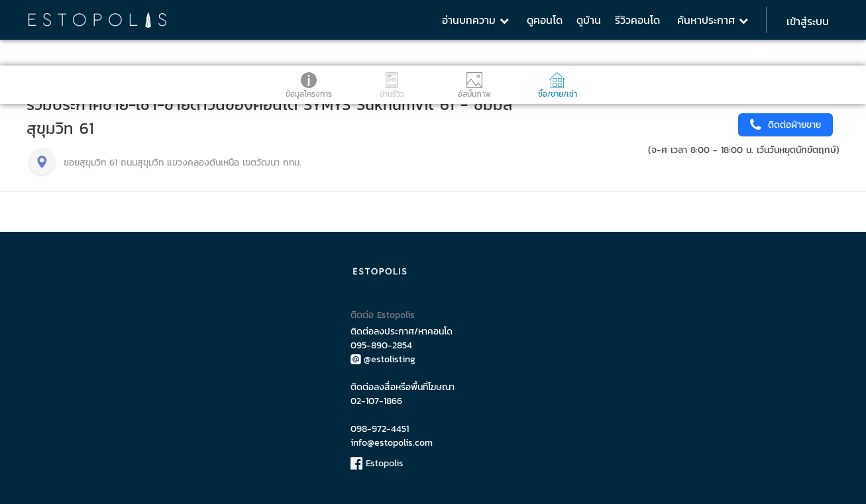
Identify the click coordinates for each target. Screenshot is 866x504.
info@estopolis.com (392, 443)
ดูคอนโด (545, 20)
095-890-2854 (381, 345)
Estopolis (377, 463)
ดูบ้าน (589, 20)
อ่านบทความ (475, 20)
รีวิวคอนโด (637, 20)
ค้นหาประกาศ (713, 20)
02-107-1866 (376, 401)
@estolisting (383, 359)
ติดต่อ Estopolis (383, 315)
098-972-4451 (380, 429)
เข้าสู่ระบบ (808, 21)
